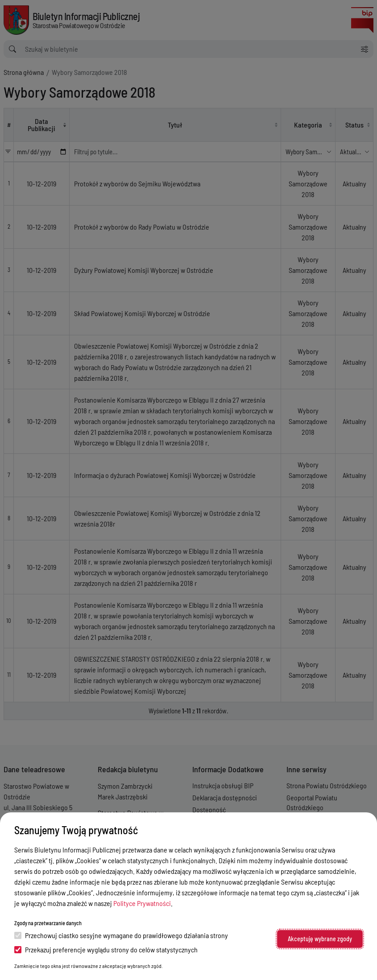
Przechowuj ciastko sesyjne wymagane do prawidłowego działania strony (121, 935)
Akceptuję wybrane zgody (320, 939)
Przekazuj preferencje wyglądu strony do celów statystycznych (106, 949)
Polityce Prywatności (142, 903)
